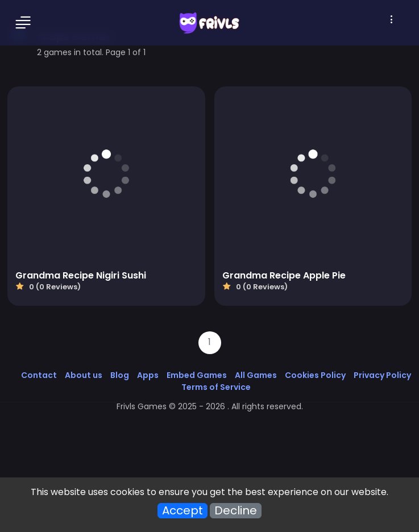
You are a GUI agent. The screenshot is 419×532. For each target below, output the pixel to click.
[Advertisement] (209, 449)
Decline (236, 511)
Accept (182, 511)
